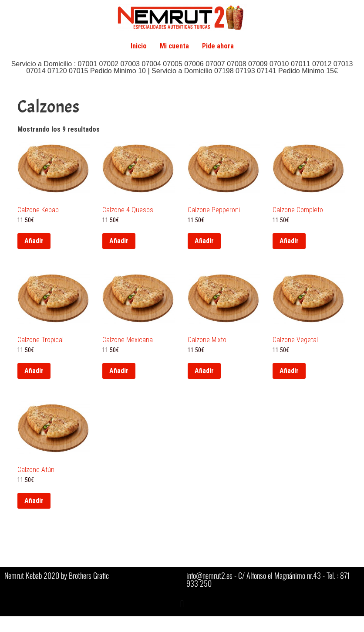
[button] (182, 604)
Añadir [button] (34, 241)
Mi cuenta (174, 46)
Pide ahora (218, 46)
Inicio (139, 46)
